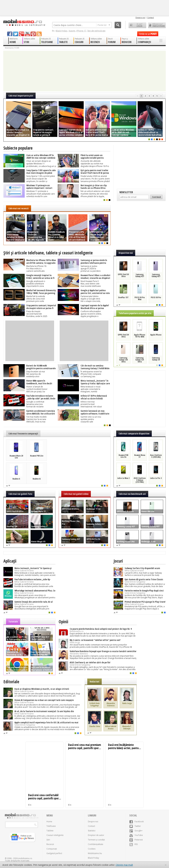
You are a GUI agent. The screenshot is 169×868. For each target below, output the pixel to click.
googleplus (21, 34)
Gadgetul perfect (54, 853)
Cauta (118, 25)
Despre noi (140, 17)
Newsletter (126, 192)
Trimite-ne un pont (148, 34)
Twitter (135, 826)
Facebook (136, 822)
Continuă (156, 197)
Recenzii (50, 844)
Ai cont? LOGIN (137, 25)
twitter (16, 34)
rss (39, 34)
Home (49, 822)
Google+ (136, 831)
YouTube (136, 835)
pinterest (33, 34)
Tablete (50, 831)
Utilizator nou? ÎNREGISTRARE (157, 25)
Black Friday (62, 31)
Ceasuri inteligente (55, 835)
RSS (133, 844)
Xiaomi (72, 31)
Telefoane (51, 826)
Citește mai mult (124, 865)
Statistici (92, 831)
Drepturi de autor (96, 835)
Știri (48, 840)
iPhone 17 (81, 31)
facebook (10, 34)
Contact (151, 17)
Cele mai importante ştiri (21, 96)
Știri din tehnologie (96, 31)
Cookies (92, 849)
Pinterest (136, 840)
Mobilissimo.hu (95, 853)
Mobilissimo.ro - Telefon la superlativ (24, 23)
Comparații (52, 849)
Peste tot (104, 25)
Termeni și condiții (96, 840)
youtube (27, 34)
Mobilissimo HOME (12, 48)
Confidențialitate (96, 844)
